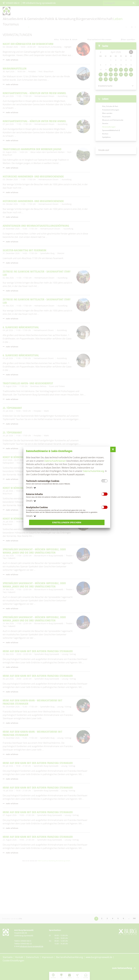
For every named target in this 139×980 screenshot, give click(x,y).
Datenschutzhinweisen (55, 461)
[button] (113, 449)
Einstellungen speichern (67, 523)
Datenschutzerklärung (93, 471)
